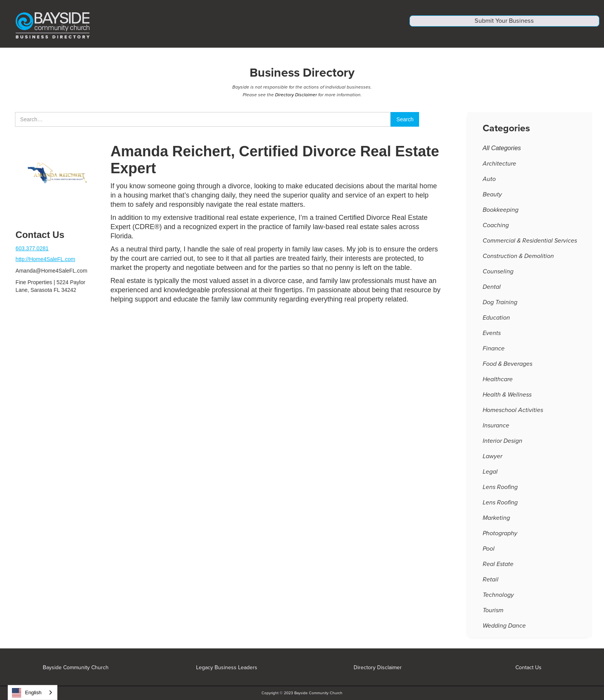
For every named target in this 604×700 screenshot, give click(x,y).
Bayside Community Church (76, 668)
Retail (491, 583)
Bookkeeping (501, 213)
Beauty (492, 198)
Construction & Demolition (518, 260)
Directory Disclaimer (296, 98)
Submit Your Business (504, 26)
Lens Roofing (500, 491)
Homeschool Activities (513, 414)
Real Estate (498, 568)
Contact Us (528, 668)
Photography (500, 537)
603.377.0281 (32, 252)
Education (496, 321)
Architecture (499, 167)
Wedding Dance (504, 629)
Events (492, 337)
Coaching (496, 229)
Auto (489, 183)
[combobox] (33, 692)
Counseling (498, 275)
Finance (494, 352)
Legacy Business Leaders (227, 668)
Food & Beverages (508, 367)
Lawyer (492, 460)
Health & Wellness (507, 398)
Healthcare (498, 383)
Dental (492, 290)
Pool (489, 552)
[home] (199, 25)
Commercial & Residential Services (530, 244)
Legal (490, 475)
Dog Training (500, 306)
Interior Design (502, 444)
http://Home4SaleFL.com (45, 263)
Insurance (496, 429)
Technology (498, 598)
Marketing (496, 521)
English (27, 693)
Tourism (493, 614)
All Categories (502, 152)
